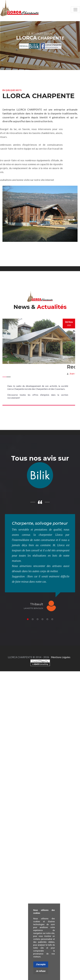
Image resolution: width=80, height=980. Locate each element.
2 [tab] (33, 619)
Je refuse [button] (41, 971)
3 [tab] (38, 619)
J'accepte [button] (41, 964)
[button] (8, 362)
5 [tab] (47, 619)
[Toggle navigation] (75, 10)
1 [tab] (28, 619)
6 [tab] (52, 619)
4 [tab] (42, 619)
